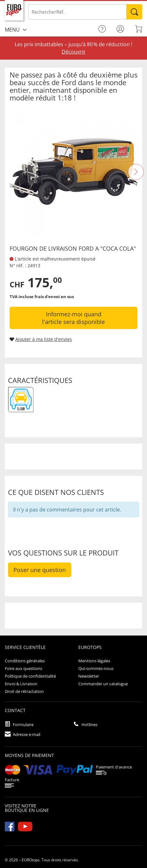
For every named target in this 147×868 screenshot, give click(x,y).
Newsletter (89, 676)
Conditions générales (25, 661)
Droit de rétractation (24, 691)
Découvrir (74, 52)
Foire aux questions (23, 668)
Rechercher (134, 12)
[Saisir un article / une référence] (85, 12)
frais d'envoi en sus (54, 297)
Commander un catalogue (103, 684)
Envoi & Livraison (21, 684)
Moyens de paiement (29, 755)
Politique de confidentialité (30, 676)
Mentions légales (94, 661)
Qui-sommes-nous (96, 668)
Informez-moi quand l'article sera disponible (73, 318)
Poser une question (40, 570)
